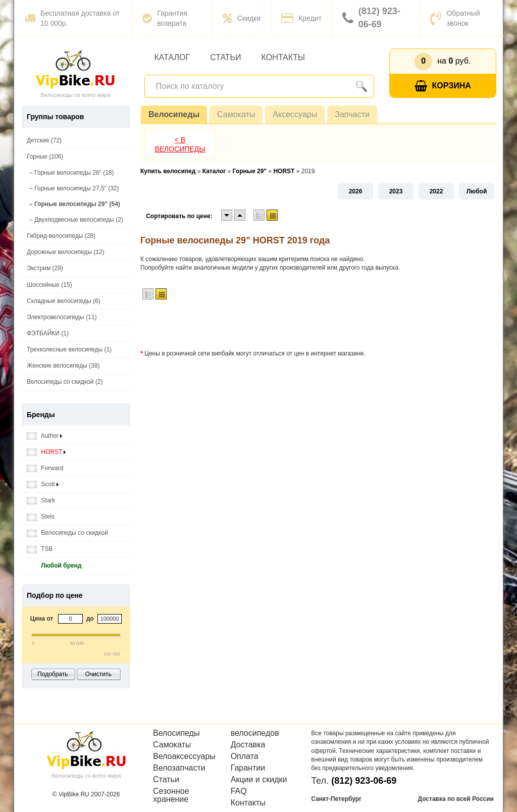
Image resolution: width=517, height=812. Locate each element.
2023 (396, 191)
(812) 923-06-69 (371, 18)
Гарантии (248, 768)
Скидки (242, 18)
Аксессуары (295, 114)
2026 (356, 191)
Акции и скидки (259, 780)
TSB (40, 549)
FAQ (239, 791)
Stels (41, 517)
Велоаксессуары (184, 756)
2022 (436, 191)
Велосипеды (174, 114)
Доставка (248, 745)
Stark (41, 501)
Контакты (283, 57)
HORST (46, 452)
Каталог (172, 57)
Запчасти (352, 114)
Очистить (98, 674)
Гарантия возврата (165, 18)
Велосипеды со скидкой (67, 533)
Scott (43, 485)
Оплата (245, 756)
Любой (477, 191)
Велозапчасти (179, 768)
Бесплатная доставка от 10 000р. (72, 18)
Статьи (225, 57)
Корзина (443, 86)
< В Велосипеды (180, 144)
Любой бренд (54, 566)
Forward (45, 468)
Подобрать (53, 674)
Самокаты (236, 114)
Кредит (301, 18)
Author (44, 436)
